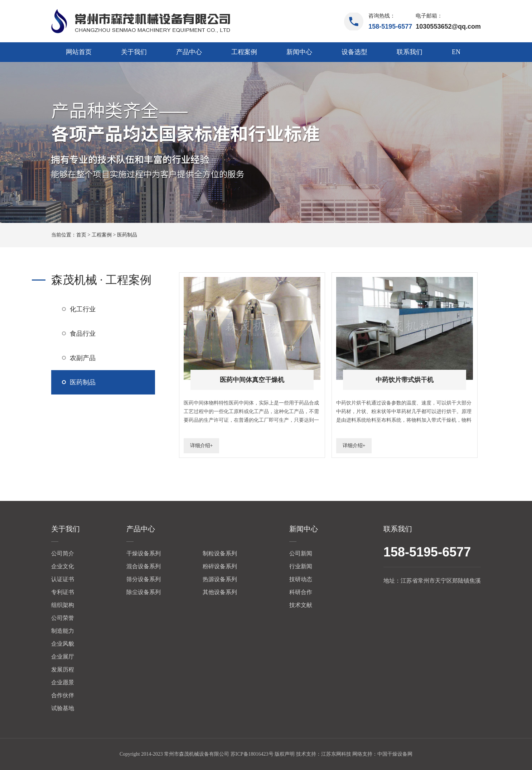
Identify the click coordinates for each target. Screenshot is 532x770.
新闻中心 (299, 52)
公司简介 (63, 553)
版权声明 (285, 754)
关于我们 (134, 52)
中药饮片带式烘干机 (405, 380)
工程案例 (244, 52)
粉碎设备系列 (220, 566)
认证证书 (63, 579)
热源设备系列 (220, 579)
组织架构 (63, 605)
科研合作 (301, 592)
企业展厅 (63, 657)
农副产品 (83, 358)
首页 (81, 235)
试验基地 (63, 708)
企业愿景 (63, 682)
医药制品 (127, 235)
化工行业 (83, 309)
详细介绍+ (202, 446)
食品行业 (83, 334)
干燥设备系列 (144, 553)
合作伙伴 (63, 695)
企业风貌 (63, 644)
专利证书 (63, 592)
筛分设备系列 (144, 579)
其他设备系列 (220, 592)
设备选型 (354, 52)
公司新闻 (301, 553)
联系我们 (410, 52)
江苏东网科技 (336, 754)
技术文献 (301, 605)
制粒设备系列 (220, 553)
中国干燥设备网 (395, 754)
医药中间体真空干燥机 (252, 380)
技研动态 (301, 579)
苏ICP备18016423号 (252, 754)
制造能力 (63, 631)
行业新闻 (301, 566)
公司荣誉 (63, 618)
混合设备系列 (144, 566)
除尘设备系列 (144, 592)
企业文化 (63, 566)
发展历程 (63, 669)
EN (456, 52)
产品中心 (189, 52)
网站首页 (79, 52)
